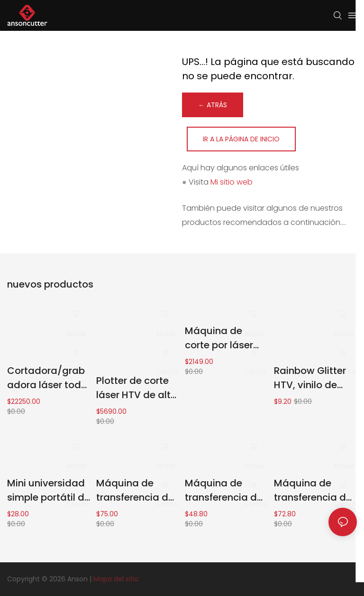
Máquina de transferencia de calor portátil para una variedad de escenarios (135, 490)
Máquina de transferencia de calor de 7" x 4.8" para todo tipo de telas (224, 490)
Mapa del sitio (116, 579)
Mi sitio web (232, 182)
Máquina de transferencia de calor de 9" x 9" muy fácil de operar (313, 490)
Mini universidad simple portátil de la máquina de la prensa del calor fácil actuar (49, 490)
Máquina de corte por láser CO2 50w (219, 338)
